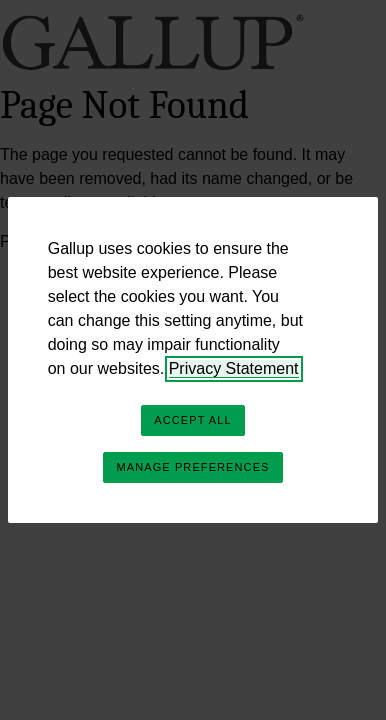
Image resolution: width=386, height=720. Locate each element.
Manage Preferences (192, 467)
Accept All (192, 420)
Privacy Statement (234, 368)
